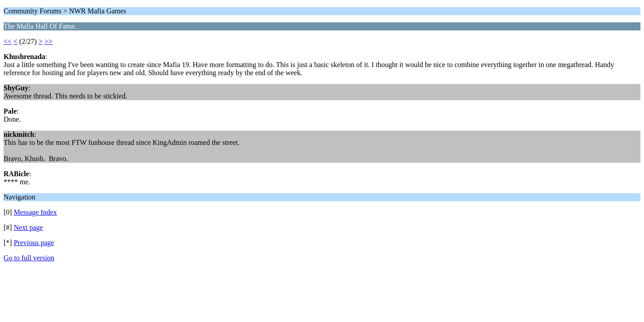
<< (8, 41)
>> (48, 41)
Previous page (34, 243)
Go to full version (29, 258)
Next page (28, 227)
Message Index (35, 212)
